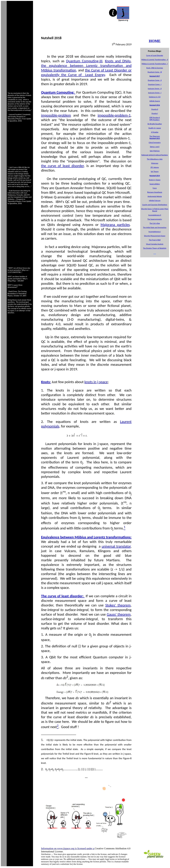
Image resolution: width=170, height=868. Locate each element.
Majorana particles (115, 225)
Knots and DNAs (118, 61)
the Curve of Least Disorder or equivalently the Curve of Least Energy (86, 72)
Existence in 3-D (155, 97)
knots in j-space (96, 382)
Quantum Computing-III (84, 61)
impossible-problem (56, 115)
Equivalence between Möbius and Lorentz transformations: (86, 537)
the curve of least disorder (62, 166)
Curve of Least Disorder (155, 55)
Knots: (46, 382)
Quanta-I (155, 109)
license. (80, 864)
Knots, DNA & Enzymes (155, 68)
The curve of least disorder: (63, 596)
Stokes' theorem (118, 605)
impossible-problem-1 (114, 115)
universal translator (116, 546)
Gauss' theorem (119, 614)
